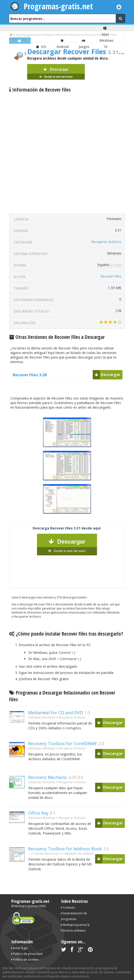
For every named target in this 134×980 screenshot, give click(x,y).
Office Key (38, 813)
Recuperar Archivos (106, 242)
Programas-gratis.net (58, 6)
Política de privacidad (27, 954)
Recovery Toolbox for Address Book (65, 849)
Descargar (56, 73)
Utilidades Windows (42, 717)
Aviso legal (19, 948)
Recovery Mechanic (48, 777)
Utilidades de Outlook (78, 854)
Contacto (68, 908)
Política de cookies (25, 960)
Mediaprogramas (26, 906)
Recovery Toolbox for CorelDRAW (62, 743)
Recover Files (111, 276)
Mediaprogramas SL (76, 925)
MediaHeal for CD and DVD (56, 713)
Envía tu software (73, 931)
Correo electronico (47, 854)
